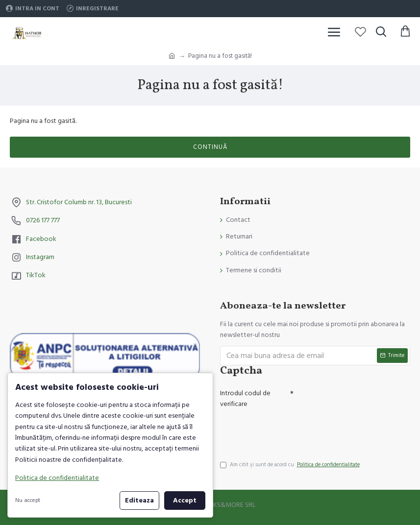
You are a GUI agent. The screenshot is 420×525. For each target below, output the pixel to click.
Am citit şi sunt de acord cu (291, 465)
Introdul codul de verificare (245, 399)
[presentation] (289, 430)
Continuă (210, 147)
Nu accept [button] (28, 500)
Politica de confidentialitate (57, 478)
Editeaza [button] (139, 501)
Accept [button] (185, 501)
